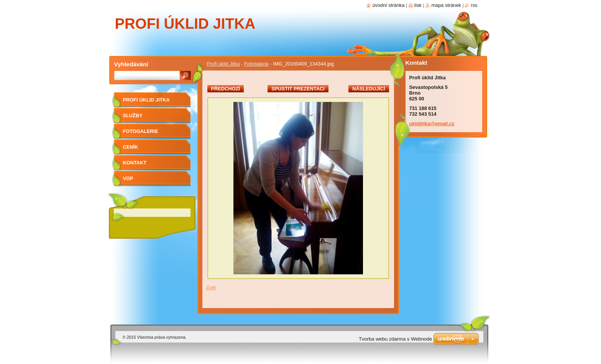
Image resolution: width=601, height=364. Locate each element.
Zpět (211, 288)
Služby (133, 116)
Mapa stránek (446, 5)
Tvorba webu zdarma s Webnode (395, 339)
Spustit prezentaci (298, 89)
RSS (474, 5)
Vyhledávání (131, 64)
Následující (369, 89)
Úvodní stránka (388, 5)
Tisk (418, 5)
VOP (128, 178)
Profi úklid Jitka (223, 64)
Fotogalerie (256, 64)
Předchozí (226, 89)
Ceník (131, 147)
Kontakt (135, 163)
